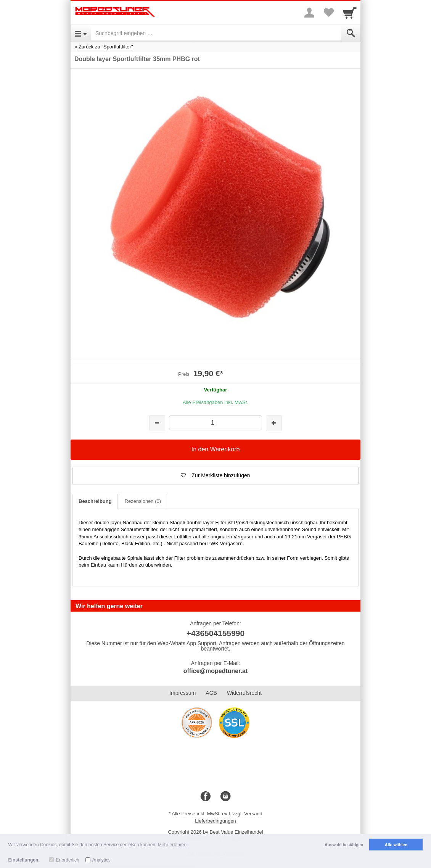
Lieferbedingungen (215, 821)
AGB (211, 693)
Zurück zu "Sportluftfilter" (106, 47)
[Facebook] (206, 797)
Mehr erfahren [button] (172, 845)
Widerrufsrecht (244, 693)
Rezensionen (143, 501)
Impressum (183, 693)
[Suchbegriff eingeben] (216, 33)
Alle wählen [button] (396, 845)
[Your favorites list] (328, 13)
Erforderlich (67, 860)
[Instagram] (225, 797)
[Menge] (215, 423)
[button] (215, 476)
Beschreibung (95, 501)
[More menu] (309, 13)
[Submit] (351, 33)
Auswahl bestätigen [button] (344, 845)
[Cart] (350, 13)
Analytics (101, 860)
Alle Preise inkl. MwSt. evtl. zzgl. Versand (217, 814)
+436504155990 (215, 633)
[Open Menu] (81, 33)
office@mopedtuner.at (216, 671)
